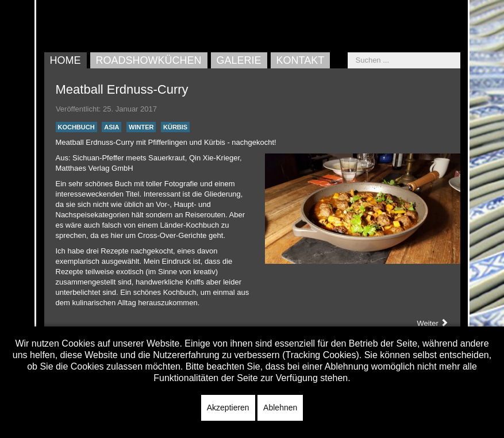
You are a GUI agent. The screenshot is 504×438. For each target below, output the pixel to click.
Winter (141, 127)
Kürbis (175, 127)
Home (66, 60)
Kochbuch (76, 127)
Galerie (239, 60)
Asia (111, 127)
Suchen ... (348, 53)
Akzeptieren (228, 408)
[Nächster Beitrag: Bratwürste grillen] (433, 324)
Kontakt (301, 60)
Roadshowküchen (149, 60)
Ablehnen (280, 408)
